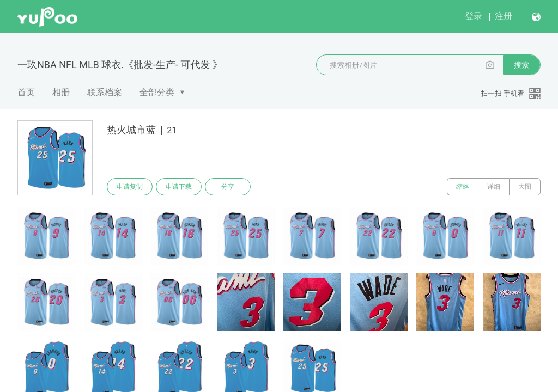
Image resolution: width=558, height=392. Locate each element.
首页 (26, 92)
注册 (504, 16)
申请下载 (179, 187)
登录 (474, 16)
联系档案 (105, 92)
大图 (525, 187)
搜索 (521, 65)
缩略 (463, 187)
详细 (494, 187)
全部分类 (157, 92)
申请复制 (130, 187)
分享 (228, 187)
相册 (61, 92)
